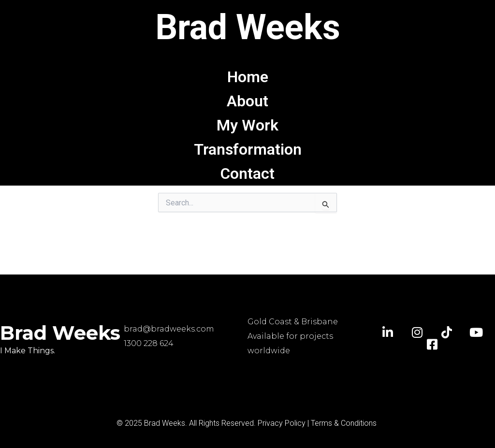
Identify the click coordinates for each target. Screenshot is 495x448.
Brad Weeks (248, 27)
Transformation (248, 149)
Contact (247, 173)
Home (248, 77)
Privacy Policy (282, 423)
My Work (247, 125)
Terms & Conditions (344, 423)
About (247, 101)
